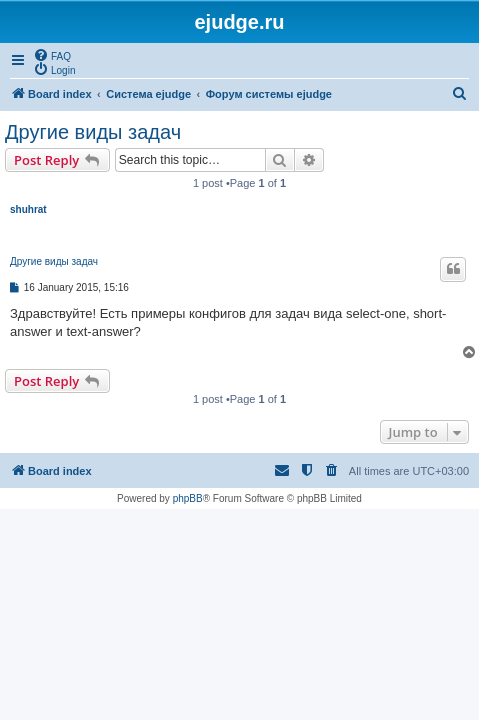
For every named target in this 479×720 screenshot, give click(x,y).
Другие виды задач (93, 132)
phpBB (188, 498)
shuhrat (28, 209)
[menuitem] (52, 55)
